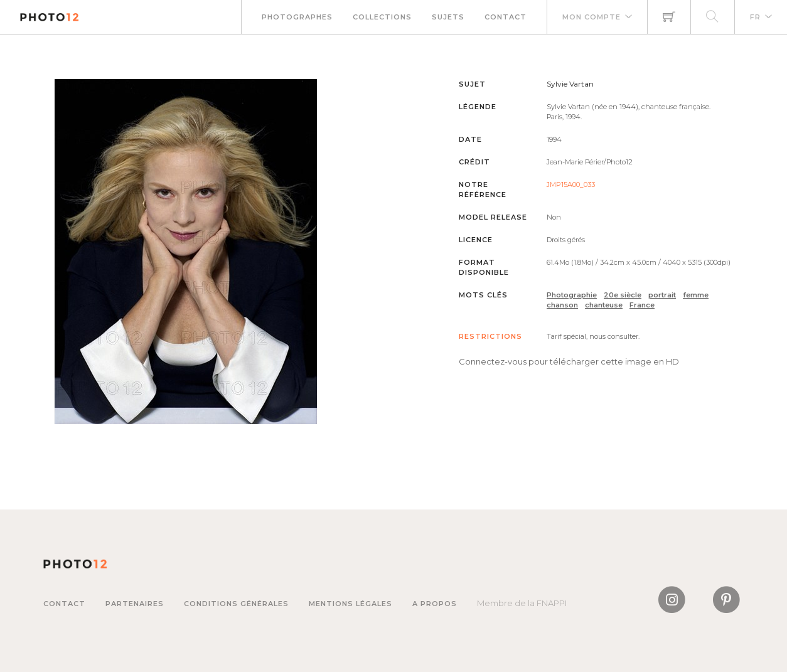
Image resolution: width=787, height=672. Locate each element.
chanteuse (604, 305)
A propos (435, 604)
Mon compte (592, 17)
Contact (506, 17)
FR (755, 17)
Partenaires (135, 604)
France (642, 305)
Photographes (297, 17)
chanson (562, 305)
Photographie (572, 295)
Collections (382, 17)
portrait (662, 295)
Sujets (448, 17)
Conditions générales (236, 604)
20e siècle (623, 295)
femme (696, 295)
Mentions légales (351, 604)
